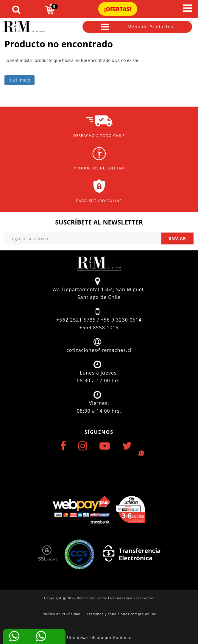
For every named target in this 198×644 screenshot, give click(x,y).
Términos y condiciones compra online (122, 614)
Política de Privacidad (61, 614)
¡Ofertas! (118, 9)
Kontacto (122, 637)
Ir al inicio (20, 80)
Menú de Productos (137, 27)
